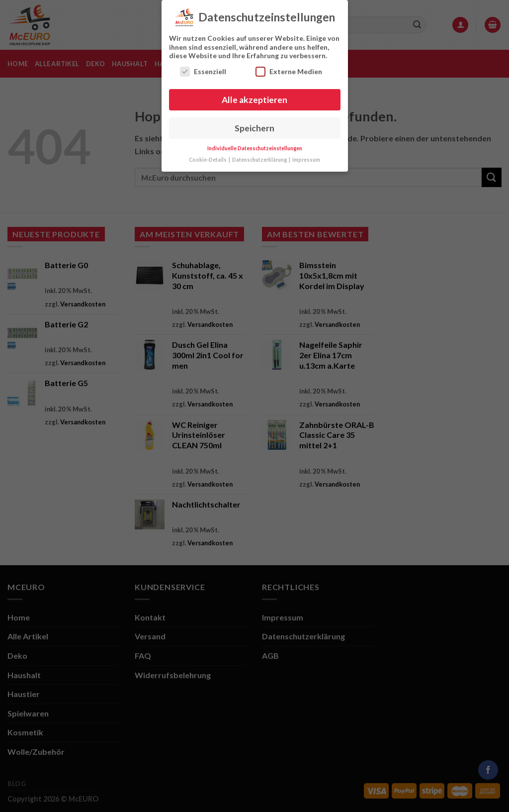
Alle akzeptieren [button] (254, 96)
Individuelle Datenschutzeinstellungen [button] (255, 145)
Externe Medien (289, 68)
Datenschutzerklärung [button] (260, 156)
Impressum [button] (306, 156)
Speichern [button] (254, 125)
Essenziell (203, 68)
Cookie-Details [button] (208, 156)
